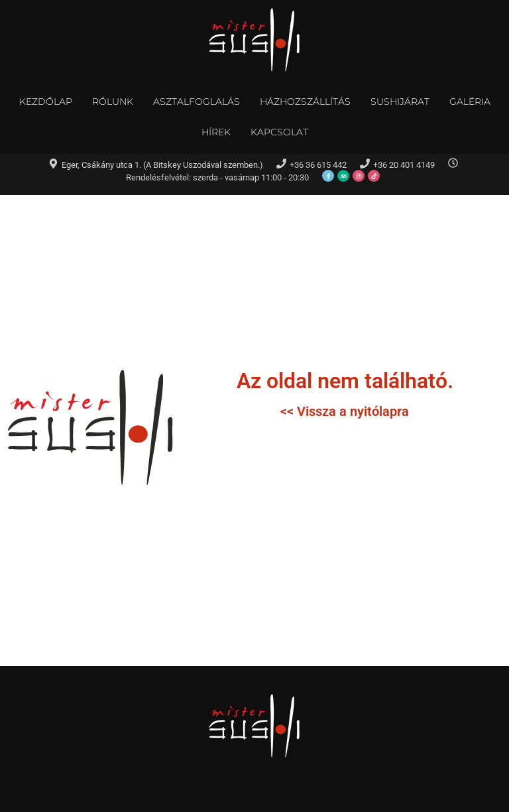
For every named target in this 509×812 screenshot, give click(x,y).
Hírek (216, 132)
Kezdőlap (46, 101)
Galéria (470, 101)
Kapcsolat (279, 132)
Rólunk (113, 101)
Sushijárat (400, 101)
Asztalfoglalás (197, 101)
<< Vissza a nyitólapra (345, 411)
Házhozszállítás (305, 101)
